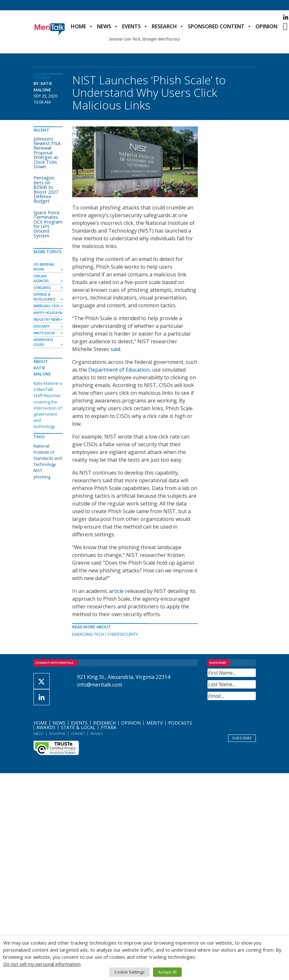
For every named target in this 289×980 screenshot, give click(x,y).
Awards (46, 727)
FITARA (109, 727)
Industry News (47, 319)
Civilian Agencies (41, 278)
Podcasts (180, 723)
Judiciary (42, 326)
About (39, 734)
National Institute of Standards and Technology (48, 455)
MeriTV (154, 723)
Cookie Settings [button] (130, 972)
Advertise (57, 734)
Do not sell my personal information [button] (42, 964)
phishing (42, 477)
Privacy (96, 734)
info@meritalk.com (100, 685)
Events (131, 26)
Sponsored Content (216, 26)
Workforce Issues (43, 342)
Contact (78, 734)
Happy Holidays (48, 313)
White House (44, 333)
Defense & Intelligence (44, 297)
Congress (42, 288)
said (115, 349)
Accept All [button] (167, 972)
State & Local (78, 727)
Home (78, 26)
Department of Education (119, 370)
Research (164, 26)
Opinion (266, 26)
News (104, 26)
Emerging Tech (88, 634)
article (116, 591)
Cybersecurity (123, 634)
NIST (38, 470)
